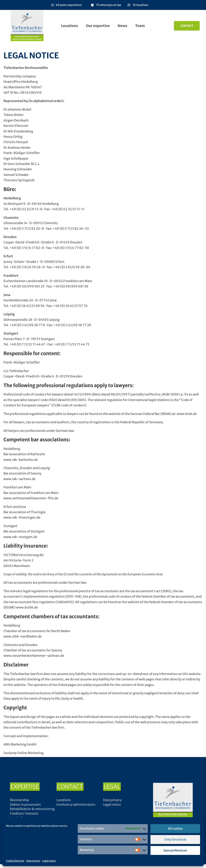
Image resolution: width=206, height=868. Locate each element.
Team (140, 26)
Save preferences (175, 850)
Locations (69, 26)
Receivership (19, 800)
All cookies (175, 829)
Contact (187, 26)
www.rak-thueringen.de (22, 517)
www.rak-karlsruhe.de (21, 460)
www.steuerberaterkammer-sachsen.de (34, 656)
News (122, 26)
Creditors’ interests (24, 813)
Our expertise (98, 26)
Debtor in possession (25, 804)
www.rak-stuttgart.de (20, 537)
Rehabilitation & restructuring (32, 809)
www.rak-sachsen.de (20, 479)
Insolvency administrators (76, 804)
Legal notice (49, 861)
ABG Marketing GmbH (20, 744)
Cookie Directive (15, 861)
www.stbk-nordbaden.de (23, 636)
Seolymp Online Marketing (24, 753)
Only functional (175, 840)
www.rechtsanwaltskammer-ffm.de (31, 498)
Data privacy (33, 861)
